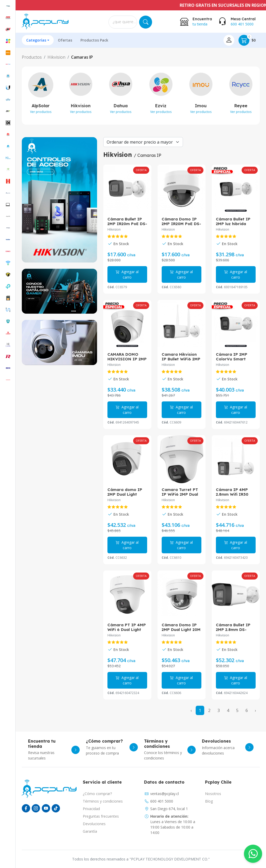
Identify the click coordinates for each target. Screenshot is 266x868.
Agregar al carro (127, 274)
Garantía (90, 831)
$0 (247, 40)
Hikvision (56, 57)
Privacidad (91, 809)
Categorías (36, 40)
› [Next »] (255, 710)
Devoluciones (94, 824)
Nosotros (213, 794)
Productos (32, 57)
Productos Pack (94, 40)
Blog (209, 801)
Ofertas (65, 40)
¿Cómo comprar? (97, 794)
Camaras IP (82, 57)
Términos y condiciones (103, 801)
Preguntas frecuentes (101, 816)
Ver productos (41, 112)
